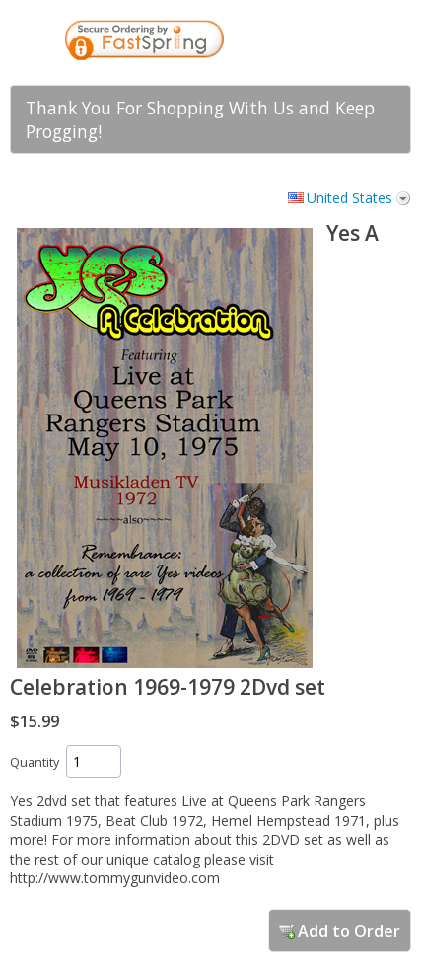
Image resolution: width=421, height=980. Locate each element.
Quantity (35, 762)
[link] (305, 42)
